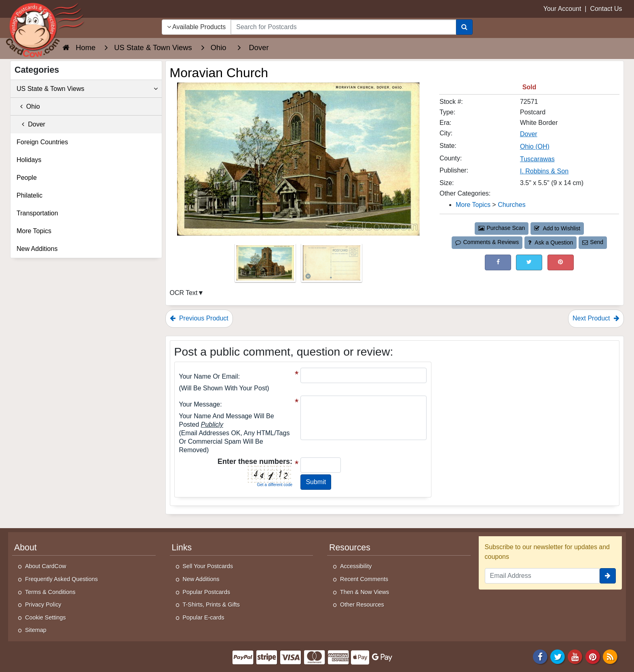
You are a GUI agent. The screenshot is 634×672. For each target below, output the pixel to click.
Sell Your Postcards (208, 566)
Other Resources (362, 605)
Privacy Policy (43, 605)
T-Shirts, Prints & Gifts (211, 605)
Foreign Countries (42, 142)
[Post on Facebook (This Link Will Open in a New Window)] (498, 262)
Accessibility (356, 566)
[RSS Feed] (610, 656)
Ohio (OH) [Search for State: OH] (535, 146)
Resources (350, 548)
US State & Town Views (87, 89)
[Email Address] (542, 576)
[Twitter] (558, 656)
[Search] (464, 27)
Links (182, 548)
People (27, 178)
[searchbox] (343, 27)
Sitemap (36, 630)
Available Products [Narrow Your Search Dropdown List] (197, 27)
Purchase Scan (502, 228)
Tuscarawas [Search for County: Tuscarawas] (537, 159)
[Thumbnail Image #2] (332, 266)
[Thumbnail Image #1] (266, 266)
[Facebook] (540, 656)
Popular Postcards (207, 592)
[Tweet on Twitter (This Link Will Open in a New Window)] (529, 262)
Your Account (562, 9)
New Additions (37, 249)
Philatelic (30, 195)
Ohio (28, 106)
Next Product (596, 318)
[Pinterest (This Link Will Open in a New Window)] (561, 262)
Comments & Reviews (487, 242)
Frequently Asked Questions (61, 579)
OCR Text (184, 293)
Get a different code (275, 485)
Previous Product (199, 318)
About (25, 548)
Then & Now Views (365, 592)
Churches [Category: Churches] (511, 205)
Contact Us (606, 9)
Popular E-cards (204, 617)
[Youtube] (575, 656)
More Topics (34, 231)
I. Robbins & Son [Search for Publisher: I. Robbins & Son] (544, 171)
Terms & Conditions (50, 592)
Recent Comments (364, 579)
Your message (200, 404)
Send (593, 242)
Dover (31, 124)
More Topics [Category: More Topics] (473, 205)
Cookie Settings (45, 617)
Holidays (29, 160)
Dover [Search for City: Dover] (529, 134)
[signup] (608, 576)
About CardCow (46, 566)
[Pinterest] (593, 656)
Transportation (37, 213)
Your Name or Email (209, 376)
